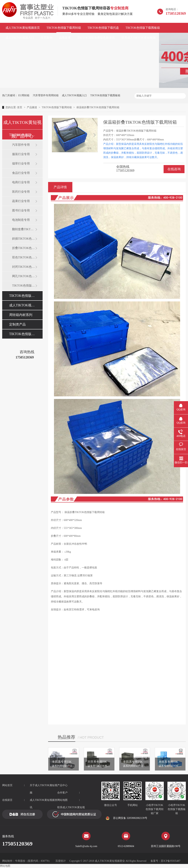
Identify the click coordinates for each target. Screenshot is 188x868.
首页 (20, 107)
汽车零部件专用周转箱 (46, 95)
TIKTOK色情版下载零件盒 (24, 285)
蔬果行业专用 (21, 201)
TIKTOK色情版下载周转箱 (64, 28)
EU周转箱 (24, 95)
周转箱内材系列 (21, 315)
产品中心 (62, 785)
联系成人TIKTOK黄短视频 (139, 38)
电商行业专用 (21, 182)
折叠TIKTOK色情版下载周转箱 (24, 248)
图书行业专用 (21, 210)
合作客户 (62, 793)
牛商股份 (20, 861)
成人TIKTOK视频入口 (20, 38)
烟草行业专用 (21, 163)
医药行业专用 (21, 192)
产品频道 (32, 107)
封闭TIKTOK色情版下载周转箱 (24, 267)
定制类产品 (17, 324)
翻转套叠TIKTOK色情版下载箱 (24, 229)
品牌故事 (65, 38)
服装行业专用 (21, 154)
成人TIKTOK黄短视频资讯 (44, 804)
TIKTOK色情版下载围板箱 (143, 28)
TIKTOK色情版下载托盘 (103, 28)
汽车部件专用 (21, 145)
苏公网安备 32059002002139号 (126, 818)
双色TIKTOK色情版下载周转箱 (24, 257)
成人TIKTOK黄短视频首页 (23, 28)
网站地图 (62, 800)
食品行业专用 (21, 173)
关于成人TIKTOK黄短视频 (44, 789)
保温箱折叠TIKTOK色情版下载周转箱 (98, 107)
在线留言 (7, 800)
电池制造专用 (21, 220)
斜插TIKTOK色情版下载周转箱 (24, 239)
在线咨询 (174, 169)
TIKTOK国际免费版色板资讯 (96, 38)
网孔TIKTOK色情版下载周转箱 (24, 276)
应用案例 (46, 38)
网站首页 (7, 785)
